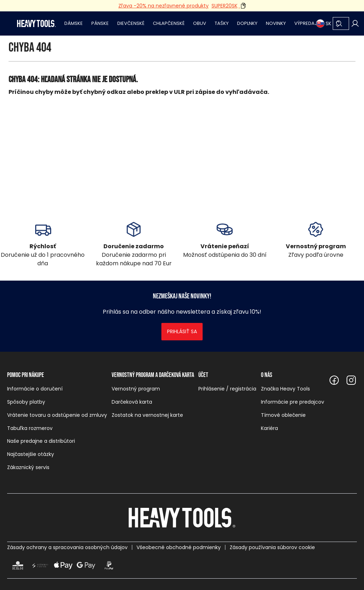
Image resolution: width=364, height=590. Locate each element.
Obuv (200, 23)
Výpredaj (306, 23)
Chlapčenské (169, 23)
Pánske (100, 23)
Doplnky (247, 23)
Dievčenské (131, 23)
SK (324, 23)
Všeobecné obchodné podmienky (179, 547)
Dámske (74, 23)
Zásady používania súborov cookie (272, 547)
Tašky (222, 23)
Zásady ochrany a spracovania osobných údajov (67, 547)
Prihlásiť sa (182, 331)
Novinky (276, 23)
